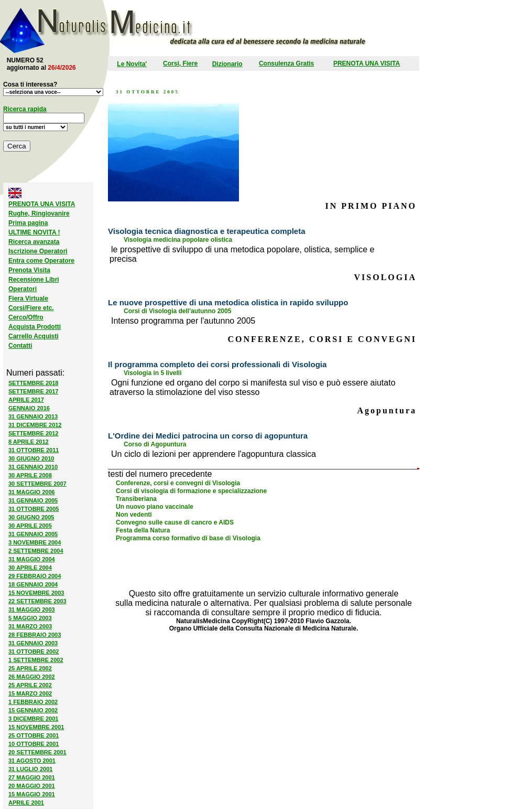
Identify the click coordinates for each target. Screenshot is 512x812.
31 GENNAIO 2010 (33, 467)
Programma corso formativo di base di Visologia (188, 538)
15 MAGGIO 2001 (32, 794)
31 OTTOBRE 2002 (34, 651)
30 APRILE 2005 (30, 526)
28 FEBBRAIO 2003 (35, 635)
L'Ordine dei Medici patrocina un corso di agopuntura (208, 436)
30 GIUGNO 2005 (31, 517)
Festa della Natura (143, 530)
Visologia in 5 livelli (152, 373)
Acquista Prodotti (35, 327)
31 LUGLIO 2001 (30, 769)
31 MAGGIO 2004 (32, 559)
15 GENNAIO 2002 (33, 710)
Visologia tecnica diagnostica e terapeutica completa (207, 231)
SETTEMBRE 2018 (33, 383)
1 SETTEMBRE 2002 (36, 660)
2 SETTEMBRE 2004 (36, 551)
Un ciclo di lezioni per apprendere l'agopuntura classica (214, 454)
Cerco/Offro (26, 317)
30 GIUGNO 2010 (31, 458)
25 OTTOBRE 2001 (34, 735)
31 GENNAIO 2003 (33, 643)
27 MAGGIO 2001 (32, 777)
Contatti (20, 346)
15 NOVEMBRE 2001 (36, 727)
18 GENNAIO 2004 (33, 584)
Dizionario (227, 64)
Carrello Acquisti (34, 336)
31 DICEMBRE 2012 (35, 425)
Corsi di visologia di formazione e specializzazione (191, 491)
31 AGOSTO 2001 (32, 761)
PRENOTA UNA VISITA (367, 63)
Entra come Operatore (41, 261)
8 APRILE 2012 (29, 442)
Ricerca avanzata (34, 242)
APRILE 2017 (26, 400)
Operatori (23, 289)
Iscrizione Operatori (38, 251)
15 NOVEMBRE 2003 (36, 593)
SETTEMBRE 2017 (33, 391)
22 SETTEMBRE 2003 (37, 601)
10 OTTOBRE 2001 (34, 744)
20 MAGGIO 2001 (32, 786)
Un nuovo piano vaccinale (155, 507)
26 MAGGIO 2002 (32, 677)
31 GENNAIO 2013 (33, 416)
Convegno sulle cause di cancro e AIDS (175, 522)
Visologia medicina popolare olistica (178, 240)
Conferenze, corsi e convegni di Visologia (178, 483)
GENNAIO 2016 (29, 408)
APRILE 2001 (26, 803)
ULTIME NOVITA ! (34, 232)
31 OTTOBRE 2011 (34, 450)
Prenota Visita (29, 270)
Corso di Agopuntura (155, 444)
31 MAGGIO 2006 (32, 492)
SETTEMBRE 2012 (33, 433)
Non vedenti (134, 515)
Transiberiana (136, 499)
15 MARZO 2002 (30, 693)
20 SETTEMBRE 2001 (37, 752)
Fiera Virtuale (28, 298)
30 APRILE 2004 (30, 568)
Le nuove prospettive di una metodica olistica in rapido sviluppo (228, 302)
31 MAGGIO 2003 (32, 610)
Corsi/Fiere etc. (31, 308)
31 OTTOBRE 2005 (34, 509)
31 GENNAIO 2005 (33, 500)
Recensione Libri (34, 280)
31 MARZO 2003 (30, 626)
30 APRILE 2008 (30, 475)
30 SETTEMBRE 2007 (37, 484)
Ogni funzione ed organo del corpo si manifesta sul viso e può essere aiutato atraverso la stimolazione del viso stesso (253, 387)
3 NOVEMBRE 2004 (35, 542)
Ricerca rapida (25, 109)
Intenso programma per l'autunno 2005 (183, 321)
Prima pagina (28, 223)
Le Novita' (132, 64)
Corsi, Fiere (180, 63)
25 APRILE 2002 (30, 668)
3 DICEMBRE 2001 (33, 719)
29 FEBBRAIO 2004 (35, 576)
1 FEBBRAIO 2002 (33, 702)
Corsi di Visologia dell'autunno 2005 (177, 311)
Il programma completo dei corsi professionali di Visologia (217, 364)
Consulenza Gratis (286, 63)
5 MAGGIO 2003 (30, 618)
